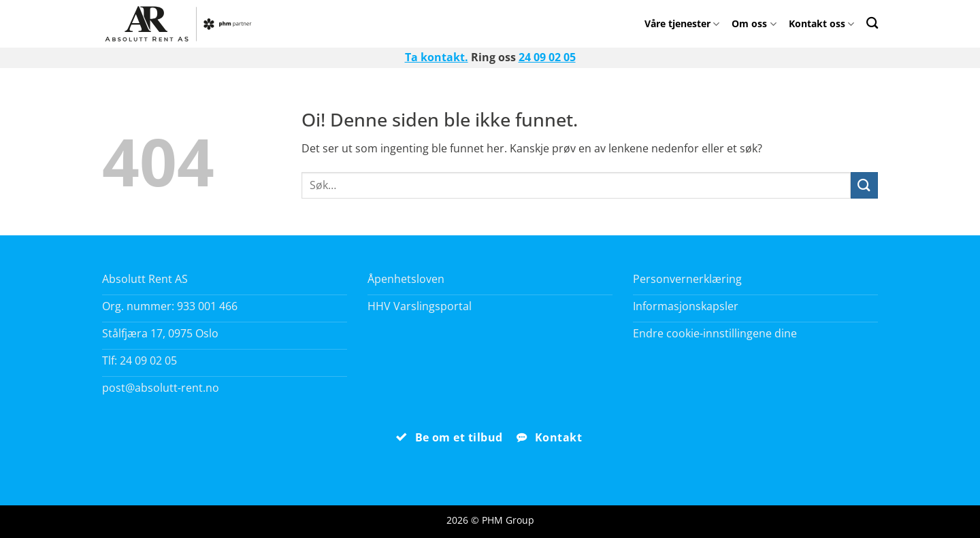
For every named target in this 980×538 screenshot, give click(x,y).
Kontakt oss (821, 23)
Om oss (754, 23)
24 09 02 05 (547, 57)
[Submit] (864, 185)
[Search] (872, 23)
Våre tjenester (682, 23)
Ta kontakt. (437, 57)
